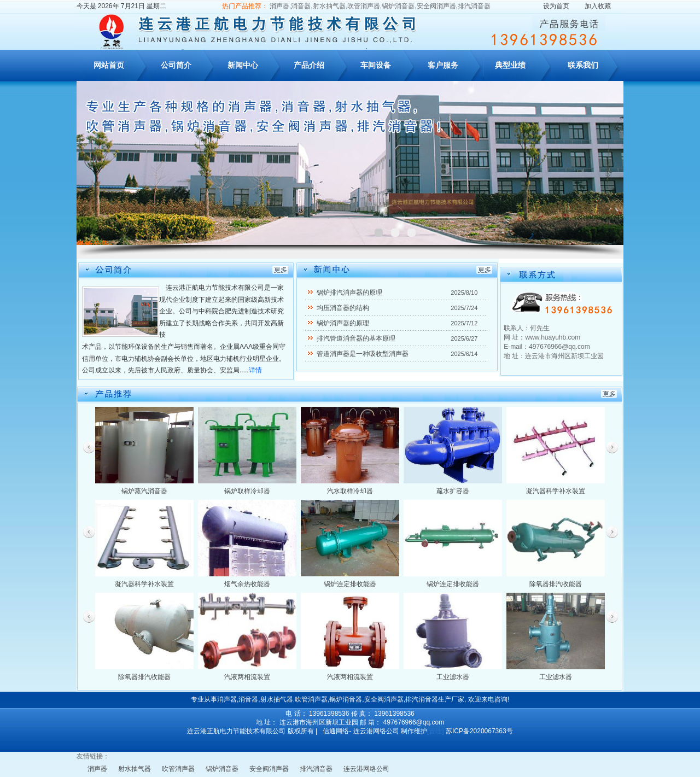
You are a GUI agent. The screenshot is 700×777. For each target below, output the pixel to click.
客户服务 (443, 65)
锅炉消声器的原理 (343, 323)
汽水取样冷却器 (350, 491)
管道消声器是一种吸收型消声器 (363, 354)
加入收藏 (598, 6)
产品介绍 (309, 65)
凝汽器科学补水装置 (556, 491)
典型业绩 (510, 65)
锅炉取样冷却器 (247, 491)
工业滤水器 (453, 677)
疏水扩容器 (453, 491)
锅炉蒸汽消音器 (144, 491)
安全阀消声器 (269, 769)
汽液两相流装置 (247, 677)
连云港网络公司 (366, 769)
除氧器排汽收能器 (556, 584)
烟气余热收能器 (247, 584)
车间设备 (376, 65)
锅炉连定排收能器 (350, 584)
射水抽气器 (135, 769)
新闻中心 (243, 65)
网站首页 (109, 65)
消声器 (97, 769)
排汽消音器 (316, 769)
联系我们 (583, 65)
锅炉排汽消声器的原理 (349, 293)
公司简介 (176, 65)
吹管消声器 (178, 769)
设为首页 (556, 6)
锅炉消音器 (222, 769)
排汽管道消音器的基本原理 (356, 338)
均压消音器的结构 (343, 308)
